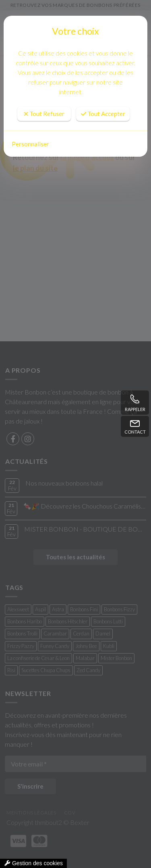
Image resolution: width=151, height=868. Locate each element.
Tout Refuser (44, 114)
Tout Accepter (103, 114)
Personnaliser (30, 144)
